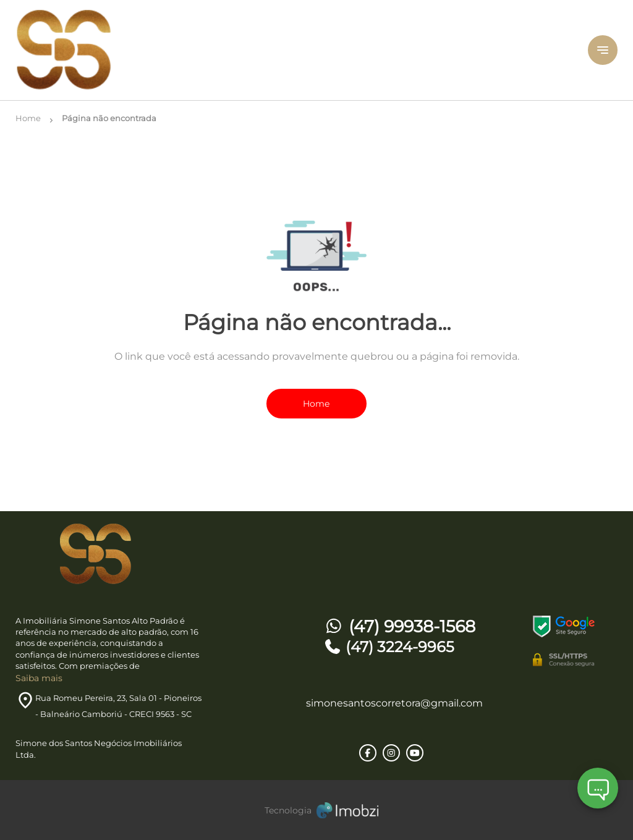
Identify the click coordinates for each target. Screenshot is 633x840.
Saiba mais (39, 678)
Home (316, 404)
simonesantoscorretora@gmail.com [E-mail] (394, 703)
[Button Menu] (603, 50)
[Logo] (116, 50)
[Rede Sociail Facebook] (368, 753)
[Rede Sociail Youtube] (415, 753)
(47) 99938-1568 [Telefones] (399, 626)
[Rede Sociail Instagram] (391, 753)
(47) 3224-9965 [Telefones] (389, 647)
